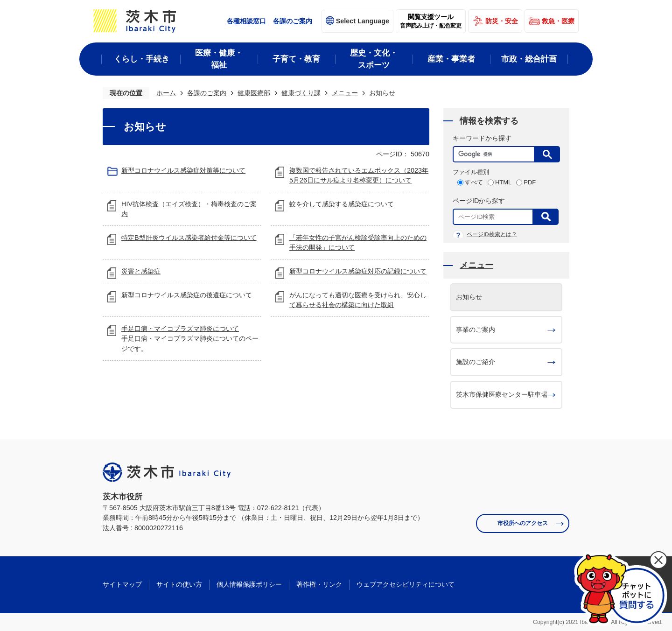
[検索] (496, 154)
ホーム (166, 93)
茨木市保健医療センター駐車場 (502, 394)
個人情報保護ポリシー (249, 584)
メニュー (345, 93)
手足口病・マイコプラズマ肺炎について (180, 329)
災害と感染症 (141, 271)
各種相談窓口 (246, 21)
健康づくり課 (301, 93)
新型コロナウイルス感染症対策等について (183, 170)
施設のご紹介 (476, 362)
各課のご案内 (293, 21)
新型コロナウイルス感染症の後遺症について (187, 295)
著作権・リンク (319, 584)
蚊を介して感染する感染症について (342, 204)
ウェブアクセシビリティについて (406, 584)
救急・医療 (558, 21)
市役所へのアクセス (523, 523)
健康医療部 (254, 93)
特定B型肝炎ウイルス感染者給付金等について (189, 238)
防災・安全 (502, 21)
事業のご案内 (476, 330)
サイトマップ (122, 584)
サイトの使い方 (179, 584)
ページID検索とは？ (492, 234)
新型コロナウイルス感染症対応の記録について (358, 271)
